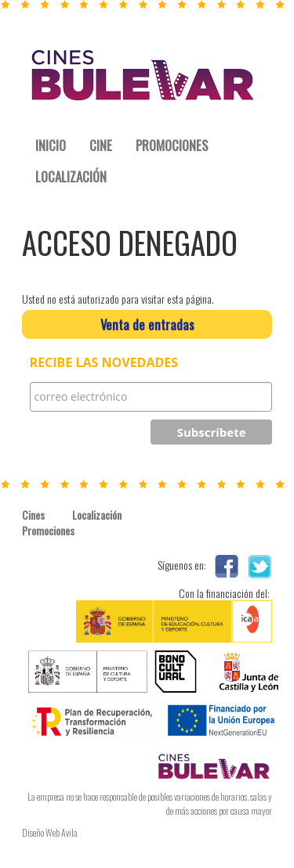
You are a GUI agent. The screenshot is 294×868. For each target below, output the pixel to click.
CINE (101, 145)
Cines (33, 515)
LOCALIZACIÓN (71, 176)
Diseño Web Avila (50, 832)
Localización (97, 515)
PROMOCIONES (172, 145)
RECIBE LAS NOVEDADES (104, 363)
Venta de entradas (147, 324)
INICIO (51, 145)
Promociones (47, 531)
